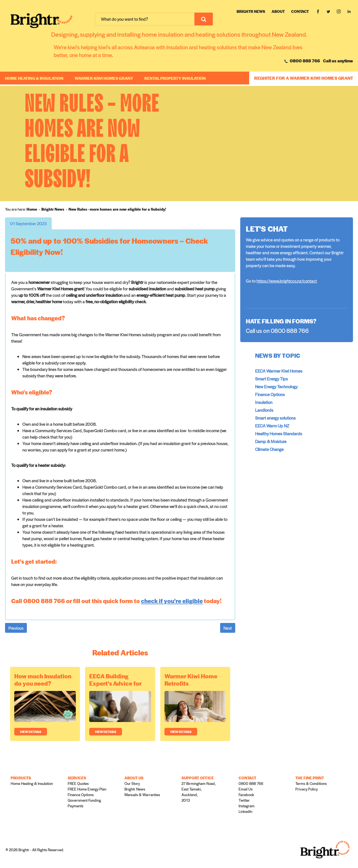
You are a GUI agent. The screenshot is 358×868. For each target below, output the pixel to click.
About (278, 11)
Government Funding (84, 800)
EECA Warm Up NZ (272, 426)
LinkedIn (245, 811)
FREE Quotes (78, 783)
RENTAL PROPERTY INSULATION (175, 78)
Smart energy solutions (275, 418)
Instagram (247, 806)
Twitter (244, 800)
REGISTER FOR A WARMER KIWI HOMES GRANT (304, 78)
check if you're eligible (172, 601)
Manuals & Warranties (142, 795)
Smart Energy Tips (271, 379)
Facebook (246, 795)
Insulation (264, 402)
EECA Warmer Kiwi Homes (279, 371)
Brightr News (251, 11)
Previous (16, 628)
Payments (76, 806)
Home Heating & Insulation (34, 78)
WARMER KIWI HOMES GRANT (104, 78)
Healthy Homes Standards (279, 433)
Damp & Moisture (271, 441)
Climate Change (269, 449)
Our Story (132, 783)
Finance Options (270, 394)
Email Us (246, 789)
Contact (300, 11)
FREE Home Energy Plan (87, 789)
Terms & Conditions (311, 783)
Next (228, 628)
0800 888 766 (302, 61)
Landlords (264, 410)
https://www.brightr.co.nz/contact (287, 281)
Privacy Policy (307, 789)
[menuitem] (34, 209)
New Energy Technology (276, 386)
